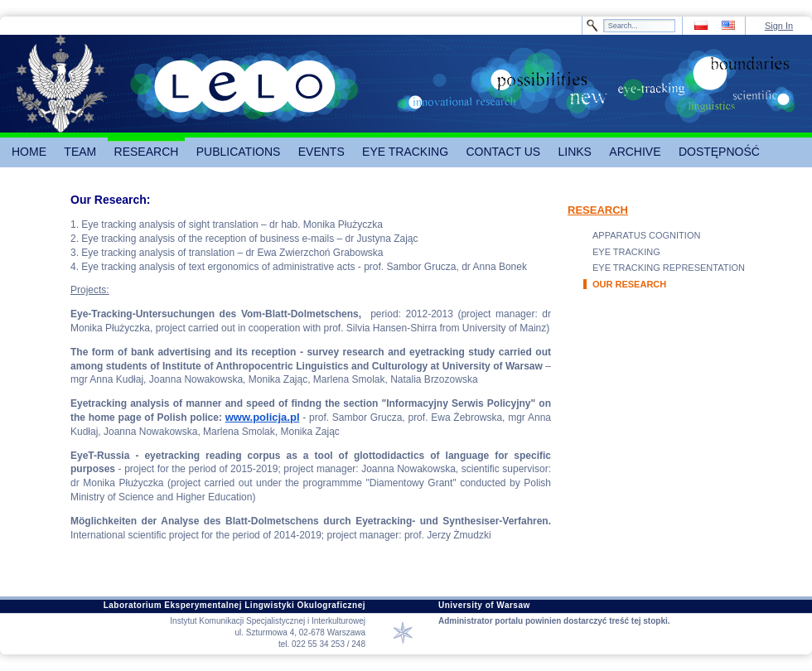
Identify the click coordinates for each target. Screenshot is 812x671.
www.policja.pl (263, 417)
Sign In (779, 26)
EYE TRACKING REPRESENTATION (669, 268)
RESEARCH (598, 210)
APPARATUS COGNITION (646, 235)
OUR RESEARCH (629, 284)
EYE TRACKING (626, 252)
